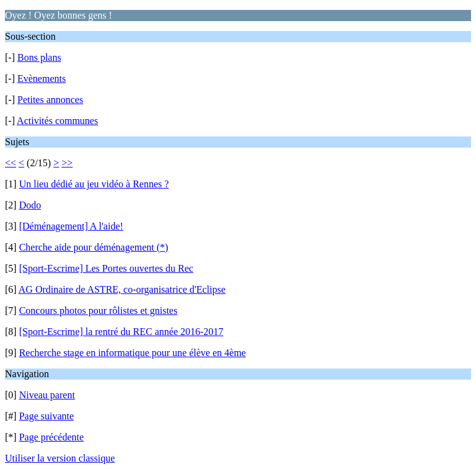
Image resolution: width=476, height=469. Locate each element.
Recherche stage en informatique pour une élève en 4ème (133, 353)
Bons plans (39, 57)
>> (67, 163)
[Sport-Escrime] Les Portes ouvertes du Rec (106, 268)
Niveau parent (47, 395)
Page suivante (46, 416)
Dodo (30, 205)
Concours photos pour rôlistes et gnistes (99, 310)
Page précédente (51, 437)
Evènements (42, 78)
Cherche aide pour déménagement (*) (94, 247)
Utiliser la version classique (60, 458)
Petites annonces (50, 100)
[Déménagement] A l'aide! (71, 226)
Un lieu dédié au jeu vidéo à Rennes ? (94, 184)
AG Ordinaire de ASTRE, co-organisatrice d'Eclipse (122, 289)
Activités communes (57, 121)
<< (11, 163)
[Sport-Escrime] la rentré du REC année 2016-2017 (121, 332)
